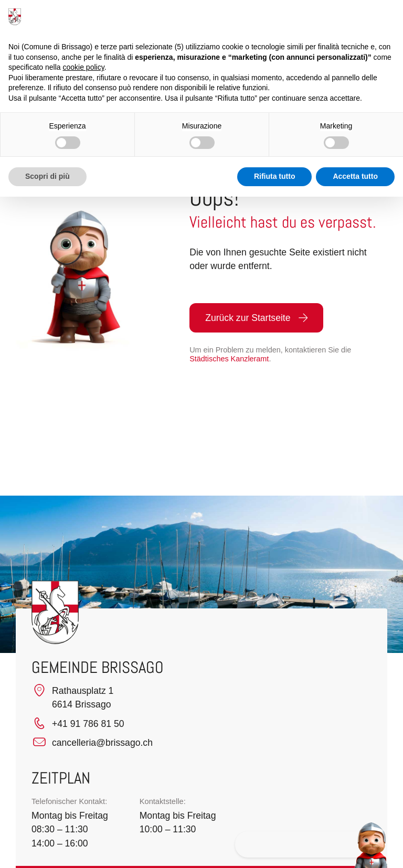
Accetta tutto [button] (355, 176)
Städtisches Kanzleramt (229, 359)
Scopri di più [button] (47, 176)
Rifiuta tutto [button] (275, 176)
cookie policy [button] (84, 67)
